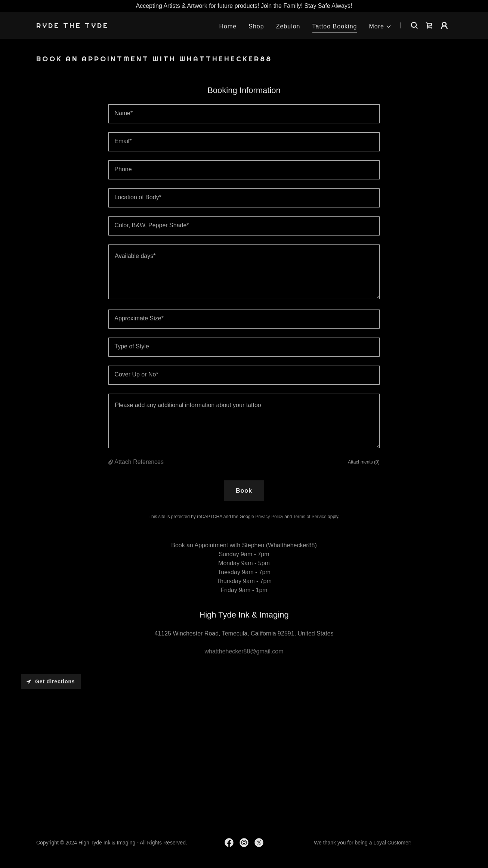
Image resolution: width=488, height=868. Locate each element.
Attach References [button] (139, 462)
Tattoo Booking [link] (335, 26)
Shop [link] (256, 26)
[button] (380, 27)
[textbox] (244, 114)
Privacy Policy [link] (269, 517)
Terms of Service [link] (310, 517)
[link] (72, 26)
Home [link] (228, 26)
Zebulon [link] (288, 26)
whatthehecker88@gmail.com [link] (244, 651)
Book (244, 491)
